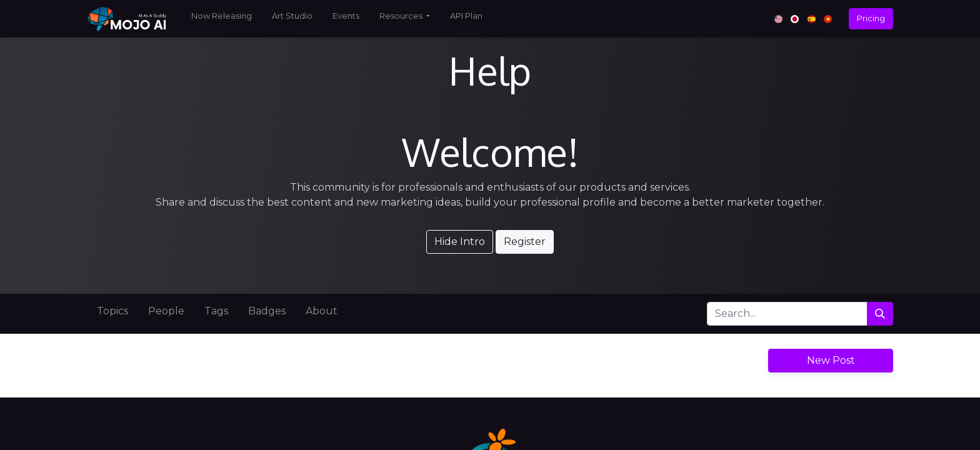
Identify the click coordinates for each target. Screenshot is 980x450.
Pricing (871, 18)
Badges (267, 311)
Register (525, 242)
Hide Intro (460, 242)
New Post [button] (831, 360)
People (166, 311)
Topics (112, 311)
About (322, 311)
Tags (216, 311)
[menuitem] (222, 19)
